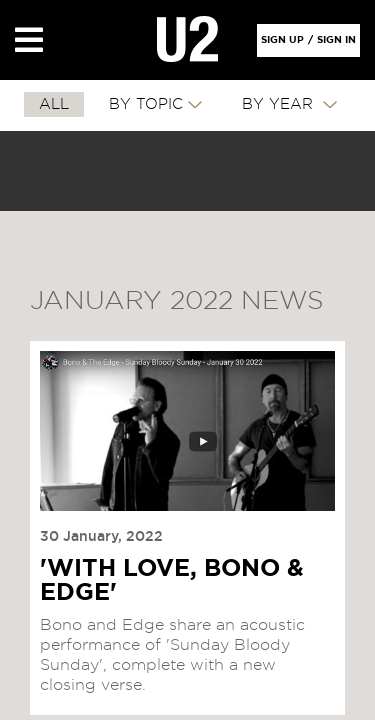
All (54, 104)
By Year (280, 104)
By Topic (146, 104)
